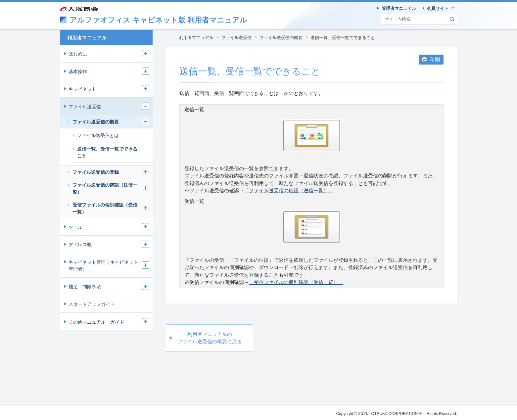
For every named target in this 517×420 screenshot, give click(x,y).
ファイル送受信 (236, 38)
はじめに (78, 54)
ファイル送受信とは (98, 135)
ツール (75, 227)
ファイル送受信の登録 (96, 172)
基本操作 (78, 71)
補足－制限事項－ (87, 287)
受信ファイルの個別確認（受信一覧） (105, 208)
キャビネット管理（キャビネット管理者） (103, 266)
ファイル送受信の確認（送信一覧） (105, 188)
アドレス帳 (80, 245)
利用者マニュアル (196, 38)
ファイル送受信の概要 (281, 38)
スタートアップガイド (92, 304)
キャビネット (82, 89)
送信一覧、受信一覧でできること (343, 38)
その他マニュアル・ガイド (96, 322)
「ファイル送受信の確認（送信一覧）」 (289, 190)
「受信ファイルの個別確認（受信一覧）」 (296, 282)
